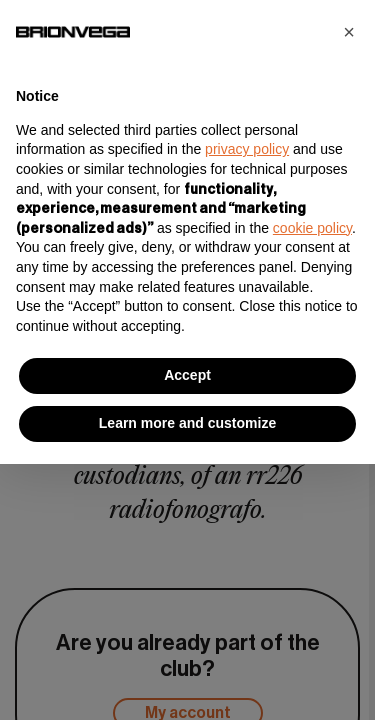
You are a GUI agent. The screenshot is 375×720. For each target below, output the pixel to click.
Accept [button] (187, 375)
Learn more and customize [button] (187, 423)
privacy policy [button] (247, 149)
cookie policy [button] (312, 228)
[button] (349, 32)
